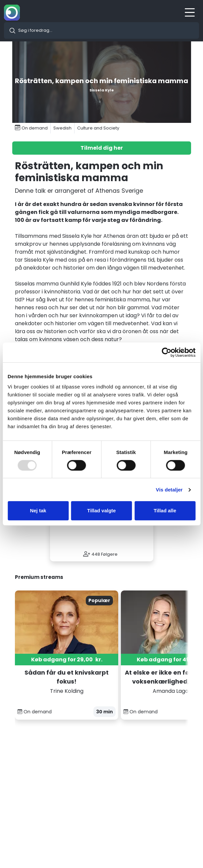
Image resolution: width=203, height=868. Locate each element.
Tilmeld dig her (102, 148)
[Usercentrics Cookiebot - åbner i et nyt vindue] (166, 352)
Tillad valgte (101, 511)
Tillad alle (165, 511)
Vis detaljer (169, 490)
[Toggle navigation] (192, 13)
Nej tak (38, 511)
